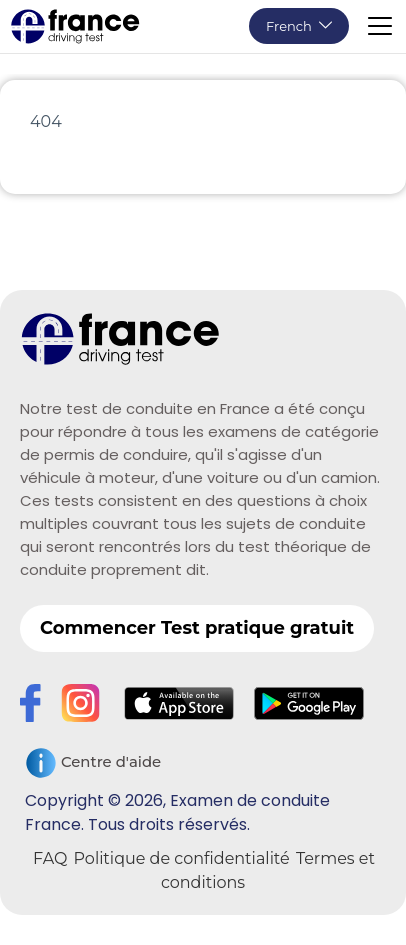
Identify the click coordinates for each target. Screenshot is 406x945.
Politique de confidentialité (182, 858)
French (289, 26)
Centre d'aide (93, 763)
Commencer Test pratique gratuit (197, 628)
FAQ (50, 858)
